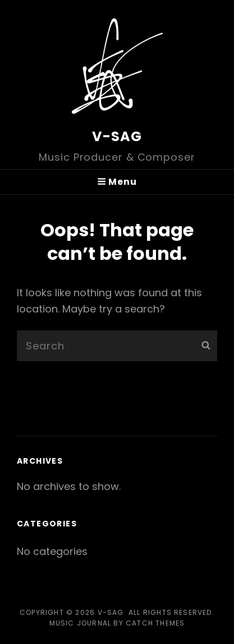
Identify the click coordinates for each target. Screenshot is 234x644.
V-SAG (117, 136)
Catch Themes (155, 623)
